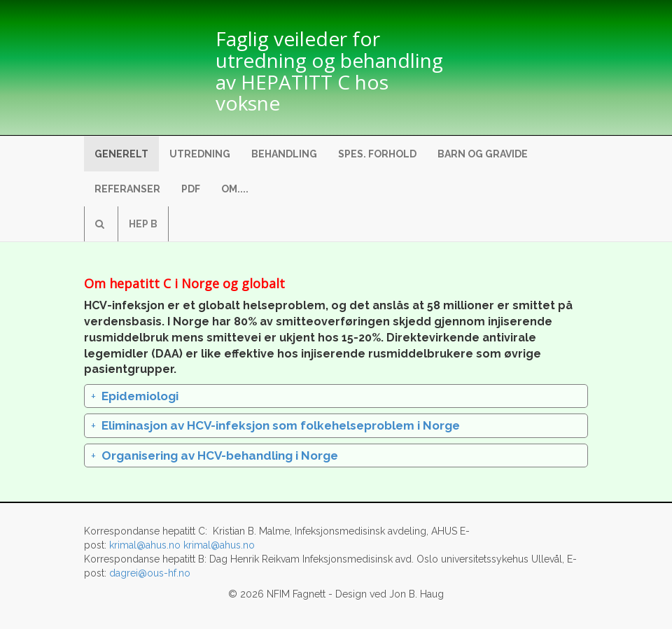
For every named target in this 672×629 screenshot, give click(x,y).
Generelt (121, 154)
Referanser (127, 189)
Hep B (143, 224)
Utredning (200, 154)
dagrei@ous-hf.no (150, 573)
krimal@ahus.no (145, 545)
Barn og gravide (483, 154)
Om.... (235, 189)
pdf (191, 189)
